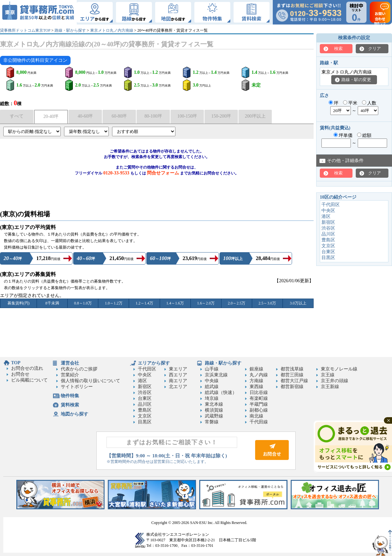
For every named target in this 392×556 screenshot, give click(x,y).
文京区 (328, 246)
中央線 (212, 381)
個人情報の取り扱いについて (90, 381)
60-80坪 (119, 116)
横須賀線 (214, 410)
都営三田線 (292, 375)
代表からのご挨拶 (79, 369)
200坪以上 (255, 116)
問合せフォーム (163, 173)
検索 (338, 49)
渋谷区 (328, 228)
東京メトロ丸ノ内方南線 (112, 30)
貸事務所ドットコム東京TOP (25, 30)
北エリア (178, 387)
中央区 (328, 211)
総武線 (212, 387)
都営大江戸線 (294, 381)
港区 (326, 216)
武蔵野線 (214, 416)
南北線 (256, 416)
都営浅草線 (292, 369)
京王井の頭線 (335, 381)
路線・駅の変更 (356, 80)
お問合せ (20, 374)
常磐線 (212, 422)
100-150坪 (187, 116)
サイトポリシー (77, 387)
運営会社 (70, 363)
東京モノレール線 (339, 369)
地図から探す (74, 414)
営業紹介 (70, 375)
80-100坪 (153, 116)
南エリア (178, 381)
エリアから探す (154, 363)
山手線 (212, 369)
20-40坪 (51, 116)
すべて (17, 116)
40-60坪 (85, 116)
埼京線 (212, 398)
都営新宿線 (292, 387)
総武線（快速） (221, 392)
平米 (350, 103)
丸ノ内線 (259, 375)
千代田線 (259, 422)
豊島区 (328, 240)
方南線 (256, 381)
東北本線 (214, 404)
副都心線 (259, 410)
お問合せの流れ (27, 368)
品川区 (328, 234)
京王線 (328, 375)
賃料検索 (70, 405)
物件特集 (70, 396)
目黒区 (328, 258)
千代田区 (331, 205)
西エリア (178, 375)
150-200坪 (221, 116)
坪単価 (343, 135)
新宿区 (328, 222)
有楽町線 (259, 398)
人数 (369, 103)
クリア (375, 49)
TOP (16, 363)
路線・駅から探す (70, 30)
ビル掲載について (29, 380)
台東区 (328, 252)
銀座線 (256, 369)
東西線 (256, 387)
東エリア (178, 369)
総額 (364, 135)
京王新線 (330, 387)
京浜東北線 (216, 375)
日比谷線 (259, 392)
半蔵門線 (259, 404)
